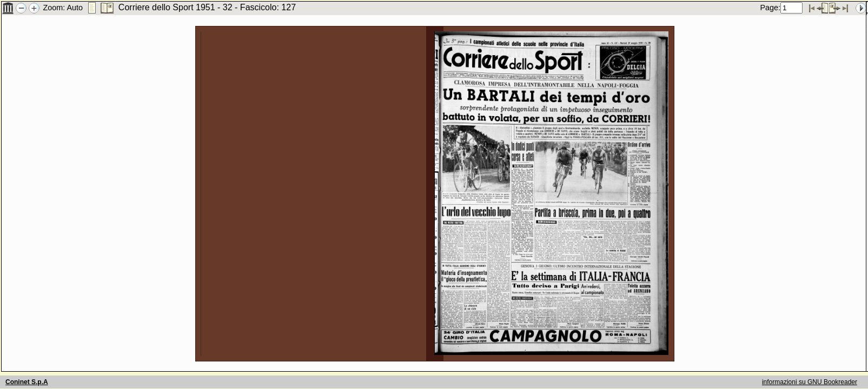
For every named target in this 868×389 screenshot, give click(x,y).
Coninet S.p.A (27, 382)
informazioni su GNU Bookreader (810, 382)
